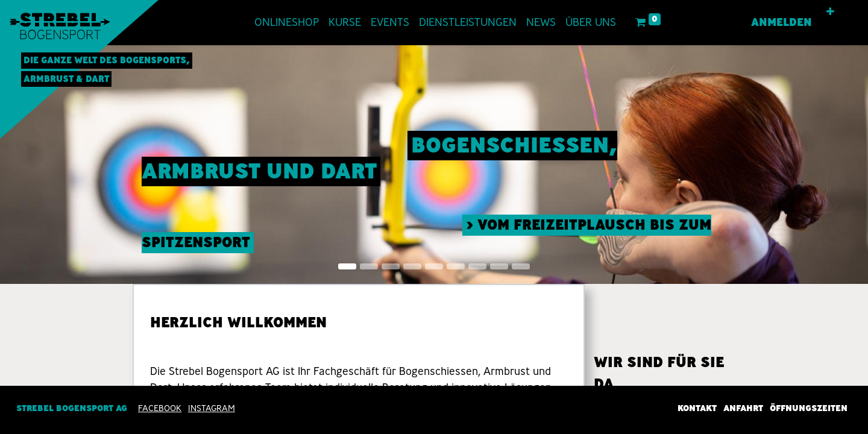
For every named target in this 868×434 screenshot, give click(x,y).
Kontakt (697, 409)
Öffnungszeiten (809, 409)
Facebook (160, 409)
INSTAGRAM (212, 409)
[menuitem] (287, 23)
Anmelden (782, 22)
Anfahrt (743, 409)
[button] (830, 12)
